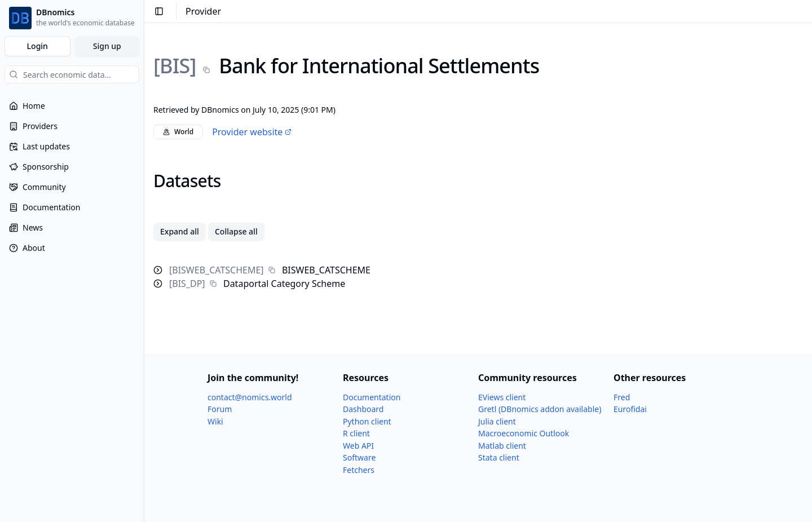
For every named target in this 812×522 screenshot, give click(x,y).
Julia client (497, 421)
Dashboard (363, 409)
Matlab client (502, 446)
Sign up (107, 46)
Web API (358, 446)
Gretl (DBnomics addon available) (540, 409)
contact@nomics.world (250, 397)
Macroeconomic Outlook (524, 433)
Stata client (499, 457)
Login (37, 46)
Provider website (252, 132)
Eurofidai (630, 409)
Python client (367, 421)
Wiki (215, 421)
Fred (622, 397)
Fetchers (359, 470)
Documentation (372, 397)
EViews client (502, 397)
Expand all (180, 231)
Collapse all (236, 231)
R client (356, 433)
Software (359, 457)
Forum (220, 409)
